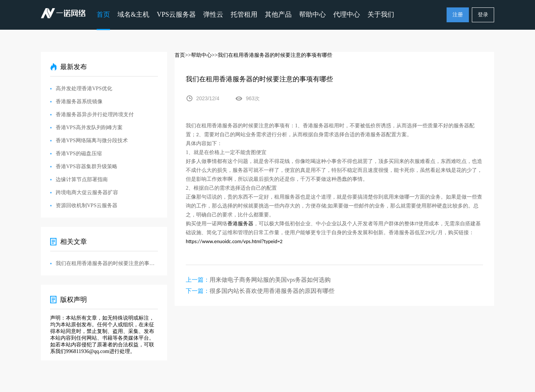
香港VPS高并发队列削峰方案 (89, 128)
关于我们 (381, 14)
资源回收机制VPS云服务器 (87, 205)
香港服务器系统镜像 (79, 102)
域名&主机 (133, 14)
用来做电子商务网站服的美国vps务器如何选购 (270, 280)
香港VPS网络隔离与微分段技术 (92, 141)
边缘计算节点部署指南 (82, 179)
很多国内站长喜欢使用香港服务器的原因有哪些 (272, 291)
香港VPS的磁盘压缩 (79, 153)
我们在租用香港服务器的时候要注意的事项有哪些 (107, 263)
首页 (103, 14)
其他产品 (278, 14)
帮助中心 (312, 14)
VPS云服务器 (176, 14)
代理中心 (347, 14)
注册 (458, 15)
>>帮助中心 (198, 55)
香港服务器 (240, 224)
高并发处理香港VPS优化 (84, 89)
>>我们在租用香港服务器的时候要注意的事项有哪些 (272, 55)
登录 (483, 15)
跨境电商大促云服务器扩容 (87, 192)
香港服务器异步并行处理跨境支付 (95, 115)
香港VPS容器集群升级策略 (87, 166)
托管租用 (244, 14)
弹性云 (213, 14)
